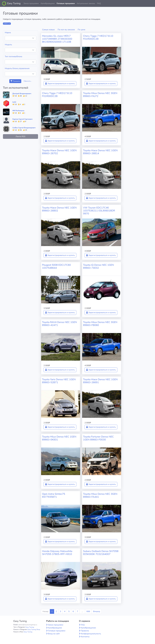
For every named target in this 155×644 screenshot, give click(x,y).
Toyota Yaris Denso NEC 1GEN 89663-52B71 (59, 381)
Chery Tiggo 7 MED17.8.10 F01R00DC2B (98, 37)
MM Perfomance (18, 111)
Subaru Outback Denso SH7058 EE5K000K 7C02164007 (101, 553)
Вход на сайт (54, 634)
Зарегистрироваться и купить (60, 84)
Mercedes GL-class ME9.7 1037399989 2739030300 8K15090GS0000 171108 (57, 39)
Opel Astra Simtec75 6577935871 (54, 495)
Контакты (85, 637)
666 (88, 611)
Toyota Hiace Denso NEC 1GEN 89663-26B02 (59, 209)
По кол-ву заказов (66, 30)
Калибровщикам (88, 628)
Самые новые (48, 30)
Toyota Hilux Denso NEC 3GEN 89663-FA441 (100, 495)
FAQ (99, 3)
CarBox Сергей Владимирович (24, 128)
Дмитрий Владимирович (22, 94)
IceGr (14, 102)
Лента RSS (20, 136)
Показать (15, 81)
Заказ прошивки (31, 3)
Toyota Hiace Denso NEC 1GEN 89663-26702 (59, 152)
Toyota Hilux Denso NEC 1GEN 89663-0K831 (59, 438)
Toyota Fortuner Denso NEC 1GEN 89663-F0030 (98, 438)
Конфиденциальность (91, 634)
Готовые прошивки (66, 3)
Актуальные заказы (86, 3)
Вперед (97, 611)
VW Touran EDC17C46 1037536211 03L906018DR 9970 (99, 211)
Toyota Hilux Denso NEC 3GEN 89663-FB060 (100, 324)
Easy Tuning (14, 3)
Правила (85, 631)
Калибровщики (48, 3)
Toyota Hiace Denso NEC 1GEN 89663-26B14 (100, 152)
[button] (151, 3)
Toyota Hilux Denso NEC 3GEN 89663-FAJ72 (100, 95)
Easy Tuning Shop (34, 630)
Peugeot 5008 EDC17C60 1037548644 (56, 266)
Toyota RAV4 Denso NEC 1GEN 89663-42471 (60, 324)
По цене (81, 30)
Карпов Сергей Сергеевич (22, 119)
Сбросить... (28, 81)
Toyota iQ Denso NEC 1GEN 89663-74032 (98, 266)
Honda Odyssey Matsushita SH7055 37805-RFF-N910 (57, 553)
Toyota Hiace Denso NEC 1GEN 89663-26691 (100, 381)
